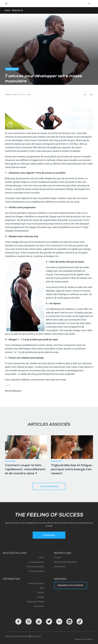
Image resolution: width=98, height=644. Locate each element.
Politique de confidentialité (17, 636)
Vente (41, 557)
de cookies (36, 636)
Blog (42, 588)
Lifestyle (40, 597)
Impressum (39, 606)
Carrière (40, 592)
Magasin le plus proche (70, 585)
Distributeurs (60, 567)
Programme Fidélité (35, 602)
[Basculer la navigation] (6, 4)
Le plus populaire (36, 562)
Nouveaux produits (35, 567)
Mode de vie (17, 10)
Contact (58, 557)
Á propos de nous (36, 583)
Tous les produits (36, 571)
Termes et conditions (84, 639)
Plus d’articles (49, 487)
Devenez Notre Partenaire (65, 562)
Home (7, 10)
